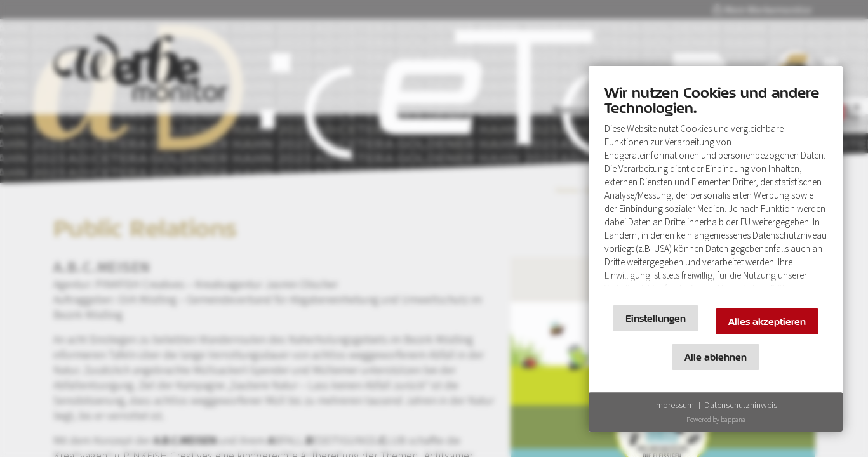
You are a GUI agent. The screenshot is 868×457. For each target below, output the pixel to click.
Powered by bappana (716, 420)
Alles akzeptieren (767, 321)
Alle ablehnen (716, 357)
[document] (716, 189)
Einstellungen (656, 318)
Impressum (674, 405)
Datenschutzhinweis (741, 405)
